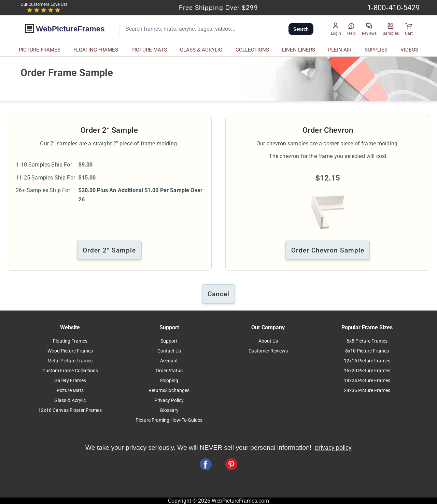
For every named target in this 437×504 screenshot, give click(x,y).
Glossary (169, 410)
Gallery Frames (70, 381)
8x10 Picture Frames (367, 351)
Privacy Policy (169, 400)
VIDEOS (409, 50)
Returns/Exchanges (169, 391)
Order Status (169, 371)
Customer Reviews (268, 351)
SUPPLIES (376, 50)
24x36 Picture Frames (367, 391)
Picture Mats (70, 391)
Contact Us (169, 351)
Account (169, 361)
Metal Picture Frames (70, 361)
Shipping (169, 381)
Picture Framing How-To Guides (169, 420)
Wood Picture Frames (70, 351)
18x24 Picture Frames (367, 381)
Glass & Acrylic (70, 400)
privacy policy (333, 448)
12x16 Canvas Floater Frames (70, 410)
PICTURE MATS (149, 50)
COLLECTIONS (252, 50)
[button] (336, 29)
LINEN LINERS (299, 50)
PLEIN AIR (340, 50)
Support (169, 341)
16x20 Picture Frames (367, 371)
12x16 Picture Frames (367, 361)
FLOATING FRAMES (96, 50)
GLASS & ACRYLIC (201, 50)
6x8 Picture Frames (367, 341)
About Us (268, 341)
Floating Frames (70, 341)
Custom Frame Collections (70, 371)
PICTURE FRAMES (40, 50)
